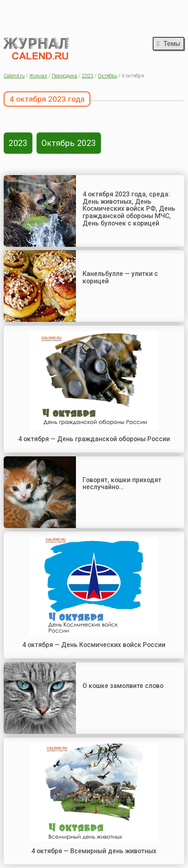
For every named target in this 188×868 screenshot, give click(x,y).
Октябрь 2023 (69, 143)
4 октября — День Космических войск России (94, 645)
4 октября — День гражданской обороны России (94, 439)
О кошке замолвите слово (123, 686)
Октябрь (107, 76)
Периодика (64, 76)
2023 (87, 76)
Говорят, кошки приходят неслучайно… (122, 484)
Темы (168, 43)
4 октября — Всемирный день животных (94, 851)
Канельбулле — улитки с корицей (120, 277)
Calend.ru (14, 76)
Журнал (38, 76)
